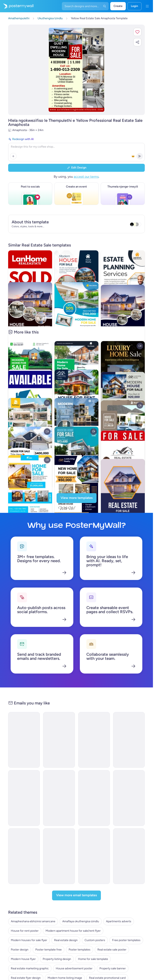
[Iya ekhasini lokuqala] (17, 6)
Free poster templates (126, 940)
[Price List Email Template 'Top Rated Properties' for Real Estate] (129, 740)
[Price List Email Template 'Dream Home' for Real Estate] (59, 856)
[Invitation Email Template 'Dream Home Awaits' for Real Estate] (24, 798)
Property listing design (57, 959)
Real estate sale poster (112, 950)
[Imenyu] (147, 6)
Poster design (20, 950)
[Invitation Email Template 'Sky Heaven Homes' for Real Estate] (94, 740)
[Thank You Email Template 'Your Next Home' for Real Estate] (94, 798)
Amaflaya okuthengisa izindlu (81, 921)
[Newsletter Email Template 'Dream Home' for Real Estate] (94, 856)
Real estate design (66, 940)
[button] (137, 32)
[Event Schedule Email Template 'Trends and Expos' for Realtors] (129, 856)
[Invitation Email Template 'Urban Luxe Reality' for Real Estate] (24, 856)
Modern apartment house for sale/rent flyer (73, 931)
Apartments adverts (119, 921)
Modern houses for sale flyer (29, 940)
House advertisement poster (74, 968)
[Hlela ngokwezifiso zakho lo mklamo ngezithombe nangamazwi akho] (76, 70)
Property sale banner (113, 968)
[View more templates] (77, 498)
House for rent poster (25, 931)
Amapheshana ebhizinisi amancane (33, 921)
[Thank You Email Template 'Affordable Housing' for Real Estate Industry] (24, 740)
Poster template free (48, 950)
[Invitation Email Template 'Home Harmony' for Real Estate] (129, 798)
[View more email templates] (76, 895)
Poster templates (80, 950)
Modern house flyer (23, 959)
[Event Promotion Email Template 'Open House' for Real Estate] (59, 740)
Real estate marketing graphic (30, 968)
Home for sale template (93, 959)
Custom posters (95, 940)
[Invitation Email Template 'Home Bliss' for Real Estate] (59, 798)
